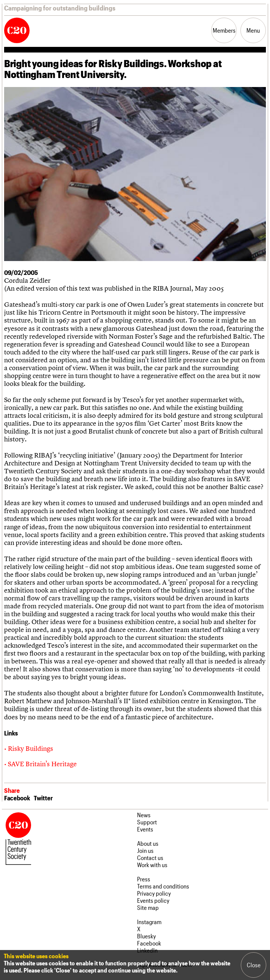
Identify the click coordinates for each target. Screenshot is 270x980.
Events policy (153, 900)
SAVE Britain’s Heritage (42, 764)
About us (148, 843)
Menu (253, 30)
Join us (145, 850)
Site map (148, 907)
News (144, 815)
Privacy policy (154, 893)
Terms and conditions (163, 886)
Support (147, 822)
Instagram (149, 922)
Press (144, 879)
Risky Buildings (31, 748)
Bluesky (146, 936)
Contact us (150, 858)
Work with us (152, 865)
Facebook (17, 798)
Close (254, 965)
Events (145, 829)
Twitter (43, 798)
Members (224, 30)
